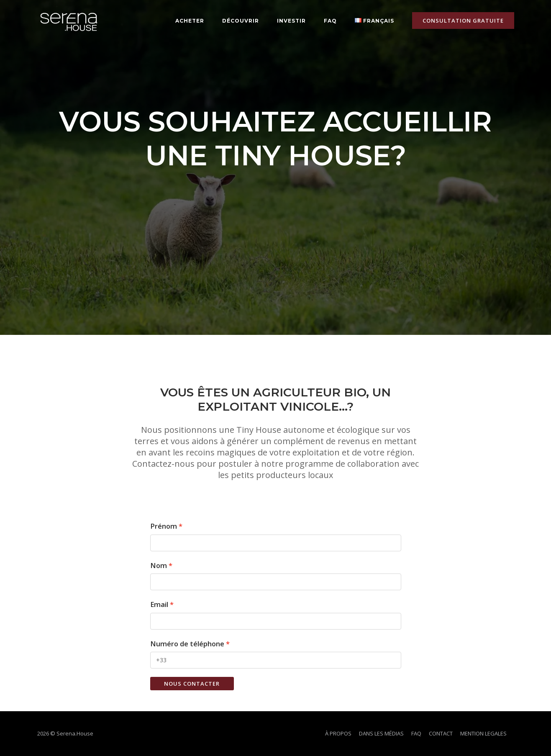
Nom (159, 565)
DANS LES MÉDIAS (381, 733)
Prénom (164, 526)
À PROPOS (338, 733)
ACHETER (190, 21)
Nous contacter (192, 684)
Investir (291, 21)
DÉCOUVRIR (241, 21)
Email (159, 604)
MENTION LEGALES (483, 733)
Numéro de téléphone (187, 644)
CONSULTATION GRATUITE (463, 21)
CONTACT (441, 733)
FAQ (330, 21)
